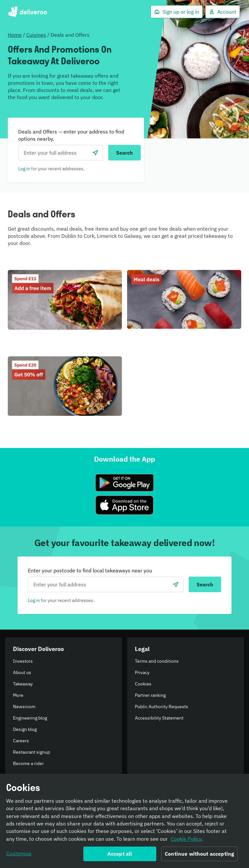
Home (15, 35)
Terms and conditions (157, 661)
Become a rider (28, 763)
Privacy (142, 672)
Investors (23, 661)
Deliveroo (27, 12)
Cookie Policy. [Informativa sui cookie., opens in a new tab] (187, 840)
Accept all (120, 855)
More (18, 695)
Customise (19, 855)
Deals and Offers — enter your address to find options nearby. (71, 135)
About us (22, 672)
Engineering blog (30, 718)
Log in (24, 169)
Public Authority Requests (161, 707)
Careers (21, 741)
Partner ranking (150, 695)
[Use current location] (95, 153)
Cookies (143, 684)
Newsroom (24, 707)
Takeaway (23, 684)
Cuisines (36, 35)
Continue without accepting (199, 855)
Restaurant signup (31, 752)
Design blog (25, 729)
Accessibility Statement (159, 718)
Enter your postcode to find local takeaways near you (90, 570)
